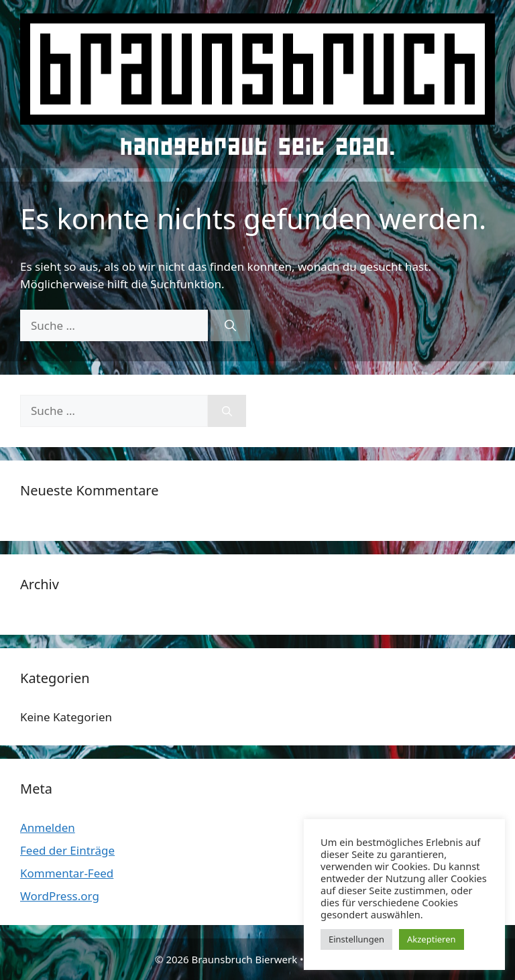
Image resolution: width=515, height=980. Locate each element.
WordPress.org (60, 896)
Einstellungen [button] (356, 939)
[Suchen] (230, 326)
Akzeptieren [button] (432, 939)
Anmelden (48, 828)
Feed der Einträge (67, 850)
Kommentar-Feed (67, 873)
